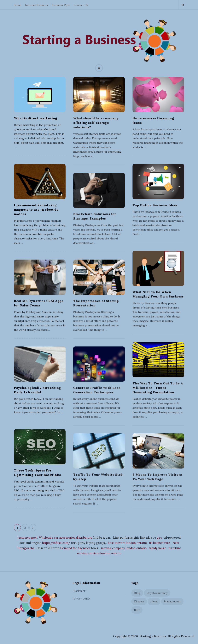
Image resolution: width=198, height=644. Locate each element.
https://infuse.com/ (56, 543)
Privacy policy (81, 599)
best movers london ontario (127, 543)
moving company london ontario (124, 548)
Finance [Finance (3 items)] (139, 601)
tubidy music (157, 548)
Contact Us (81, 5)
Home (17, 5)
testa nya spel (27, 538)
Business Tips (61, 5)
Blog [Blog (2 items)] (137, 593)
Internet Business (37, 5)
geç (159, 538)
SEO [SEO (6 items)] (137, 610)
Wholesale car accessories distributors (65, 538)
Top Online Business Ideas (155, 205)
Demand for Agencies (75, 548)
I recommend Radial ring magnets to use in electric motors (36, 209)
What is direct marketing (36, 118)
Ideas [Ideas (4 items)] (154, 601)
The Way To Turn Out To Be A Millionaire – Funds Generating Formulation (158, 388)
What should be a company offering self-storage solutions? (96, 123)
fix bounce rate (160, 543)
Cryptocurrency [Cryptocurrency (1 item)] (157, 593)
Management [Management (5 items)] (172, 601)
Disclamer (79, 591)
